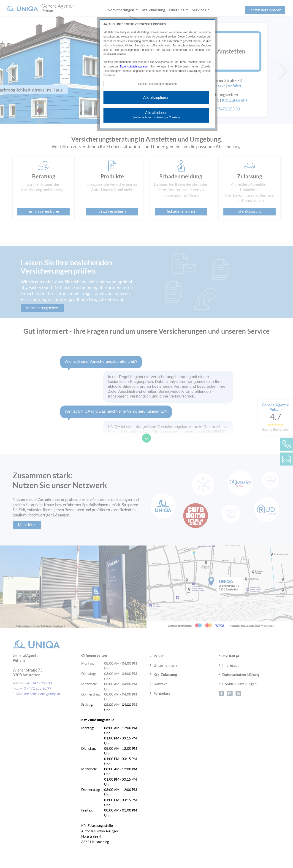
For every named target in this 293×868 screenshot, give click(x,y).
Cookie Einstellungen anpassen (157, 84)
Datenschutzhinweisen (134, 67)
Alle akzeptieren (156, 98)
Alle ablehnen (156, 115)
